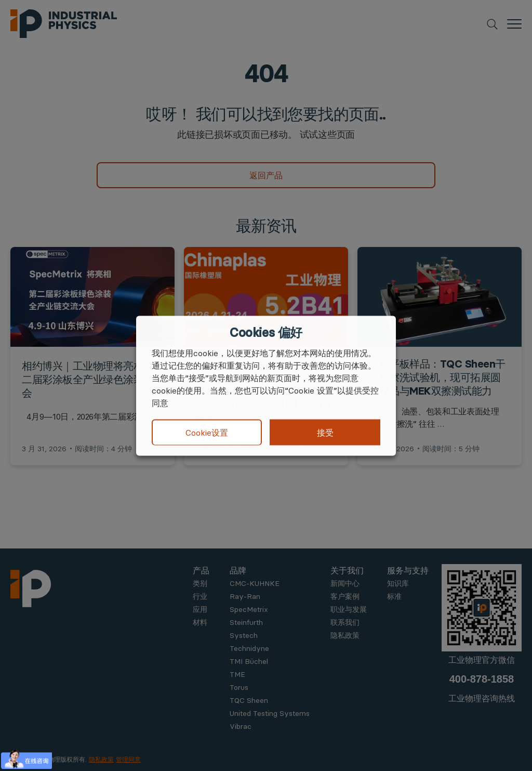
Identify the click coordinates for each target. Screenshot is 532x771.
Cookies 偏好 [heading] (266, 332)
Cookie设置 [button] (207, 433)
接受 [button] (325, 432)
